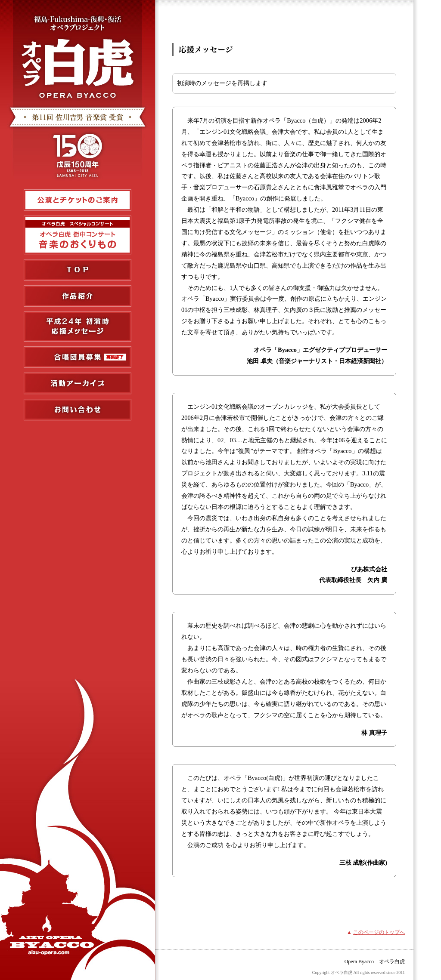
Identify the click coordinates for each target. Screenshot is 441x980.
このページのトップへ (379, 932)
